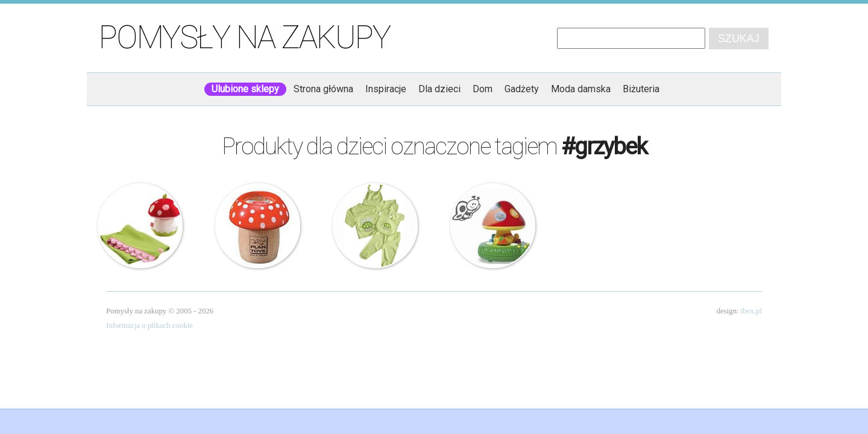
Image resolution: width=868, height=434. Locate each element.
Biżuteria (641, 89)
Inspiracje (386, 89)
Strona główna (323, 89)
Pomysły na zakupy (244, 37)
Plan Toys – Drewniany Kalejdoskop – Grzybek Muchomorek (258, 226)
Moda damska (581, 89)
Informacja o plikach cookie (149, 325)
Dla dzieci (439, 89)
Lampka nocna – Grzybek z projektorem (493, 226)
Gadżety (522, 89)
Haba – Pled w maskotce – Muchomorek (140, 226)
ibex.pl (751, 311)
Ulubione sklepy (245, 89)
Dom (483, 89)
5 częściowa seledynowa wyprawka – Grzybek (376, 226)
